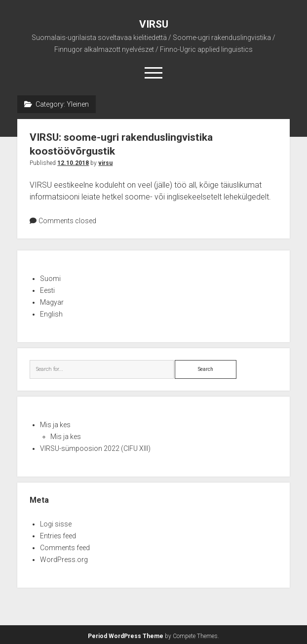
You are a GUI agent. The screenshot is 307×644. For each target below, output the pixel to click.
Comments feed (65, 548)
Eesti (47, 290)
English (51, 314)
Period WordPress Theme (126, 636)
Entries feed (58, 536)
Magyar (52, 302)
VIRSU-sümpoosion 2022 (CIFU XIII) (95, 448)
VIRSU (154, 24)
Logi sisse (56, 524)
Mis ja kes (55, 425)
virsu (105, 163)
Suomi (50, 279)
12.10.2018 (73, 163)
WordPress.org (64, 560)
